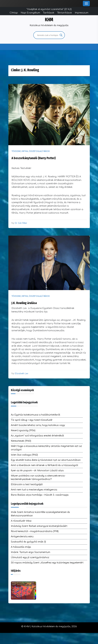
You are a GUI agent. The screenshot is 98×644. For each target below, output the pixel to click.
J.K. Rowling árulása (24, 303)
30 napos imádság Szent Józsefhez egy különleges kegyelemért (47, 563)
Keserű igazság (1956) (23, 430)
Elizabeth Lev (22, 374)
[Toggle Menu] (86, 3)
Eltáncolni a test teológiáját (27, 484)
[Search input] (48, 35)
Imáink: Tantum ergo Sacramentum (31, 552)
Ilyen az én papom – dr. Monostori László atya (37, 471)
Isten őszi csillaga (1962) (24, 455)
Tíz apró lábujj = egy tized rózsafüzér (32, 420)
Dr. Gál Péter (21, 223)
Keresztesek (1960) (21, 441)
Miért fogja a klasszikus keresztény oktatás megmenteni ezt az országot (46, 448)
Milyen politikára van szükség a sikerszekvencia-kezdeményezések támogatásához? (38, 477)
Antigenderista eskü (22, 537)
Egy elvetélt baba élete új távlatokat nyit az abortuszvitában (46, 460)
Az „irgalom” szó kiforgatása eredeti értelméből (37, 436)
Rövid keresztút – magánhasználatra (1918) (35, 531)
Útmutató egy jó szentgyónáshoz (30, 557)
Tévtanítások (65, 13)
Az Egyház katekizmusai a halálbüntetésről (36, 415)
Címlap (14, 13)
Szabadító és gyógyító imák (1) (28, 542)
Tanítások (49, 13)
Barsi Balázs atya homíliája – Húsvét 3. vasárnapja (40, 495)
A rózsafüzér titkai (21, 521)
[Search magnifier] (61, 35)
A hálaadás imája (21, 547)
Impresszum (82, 13)
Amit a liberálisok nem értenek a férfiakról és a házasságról (45, 465)
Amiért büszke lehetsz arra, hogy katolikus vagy (38, 425)
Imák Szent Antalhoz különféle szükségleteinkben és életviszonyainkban (40, 514)
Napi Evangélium (30, 13)
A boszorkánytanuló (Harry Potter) (34, 158)
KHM (49, 20)
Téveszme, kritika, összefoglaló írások (31, 151)
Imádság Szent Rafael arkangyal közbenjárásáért (39, 526)
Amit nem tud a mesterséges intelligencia (34, 490)
